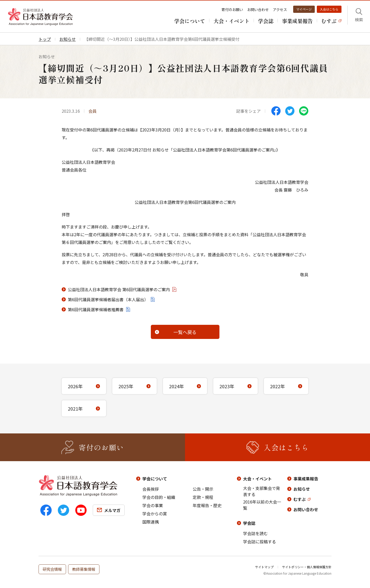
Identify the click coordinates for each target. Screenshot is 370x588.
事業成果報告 (306, 479)
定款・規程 (203, 497)
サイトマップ (264, 567)
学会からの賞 (155, 514)
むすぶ (300, 499)
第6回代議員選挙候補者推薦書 (96, 309)
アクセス (280, 10)
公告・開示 (203, 489)
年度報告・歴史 (207, 505)
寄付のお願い (232, 10)
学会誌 (249, 523)
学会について (155, 479)
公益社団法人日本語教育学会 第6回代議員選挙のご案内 (119, 289)
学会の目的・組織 (159, 497)
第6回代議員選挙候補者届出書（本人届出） (108, 299)
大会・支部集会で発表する (262, 491)
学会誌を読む (255, 533)
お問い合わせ (258, 10)
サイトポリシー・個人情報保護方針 (307, 567)
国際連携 (151, 522)
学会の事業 (153, 505)
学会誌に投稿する (260, 542)
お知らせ (302, 489)
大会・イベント (257, 479)
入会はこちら (329, 9)
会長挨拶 (151, 489)
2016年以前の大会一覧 (262, 505)
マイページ (304, 9)
